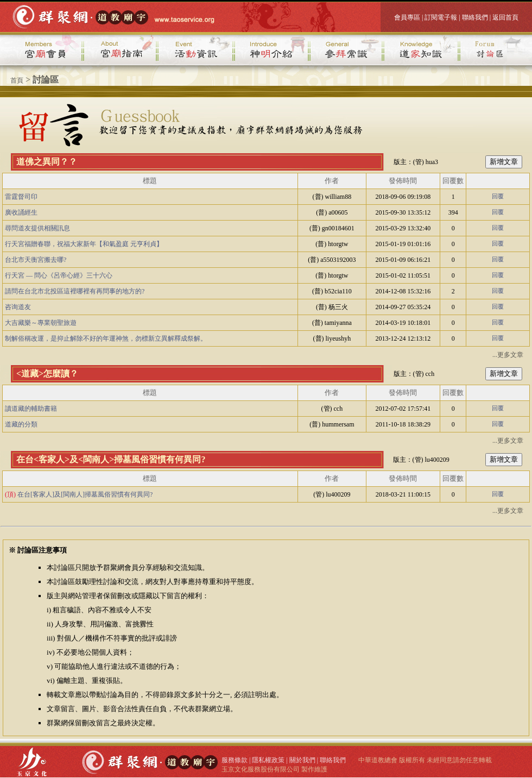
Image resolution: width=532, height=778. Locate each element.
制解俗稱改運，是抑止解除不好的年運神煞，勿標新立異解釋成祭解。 (106, 338)
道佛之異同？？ (47, 162)
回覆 (498, 196)
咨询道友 (18, 307)
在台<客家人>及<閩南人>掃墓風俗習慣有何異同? (111, 459)
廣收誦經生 (21, 212)
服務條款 (235, 760)
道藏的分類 (21, 424)
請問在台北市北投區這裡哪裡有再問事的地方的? (75, 291)
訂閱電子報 (441, 17)
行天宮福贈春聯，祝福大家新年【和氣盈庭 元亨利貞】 (84, 244)
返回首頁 (505, 17)
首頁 (17, 80)
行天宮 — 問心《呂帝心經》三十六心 (59, 275)
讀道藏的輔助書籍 (31, 409)
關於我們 (302, 760)
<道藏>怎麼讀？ (47, 374)
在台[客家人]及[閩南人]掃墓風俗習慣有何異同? (85, 494)
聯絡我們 (475, 17)
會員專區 (407, 17)
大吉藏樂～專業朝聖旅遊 (41, 323)
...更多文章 (508, 355)
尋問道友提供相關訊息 (37, 228)
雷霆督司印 (21, 197)
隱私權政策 (268, 760)
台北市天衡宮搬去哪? (36, 260)
